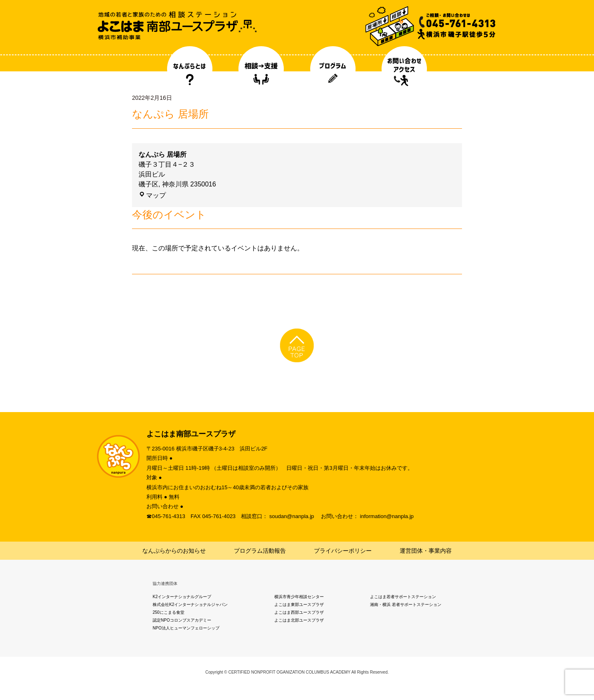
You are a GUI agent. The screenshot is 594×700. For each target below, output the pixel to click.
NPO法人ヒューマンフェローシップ (186, 628)
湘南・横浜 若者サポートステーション (406, 605)
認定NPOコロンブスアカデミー (182, 620)
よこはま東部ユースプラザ (299, 605)
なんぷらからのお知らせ (174, 551)
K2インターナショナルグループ (182, 597)
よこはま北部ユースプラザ (299, 620)
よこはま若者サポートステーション (403, 597)
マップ (152, 195)
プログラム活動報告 (260, 551)
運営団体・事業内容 (426, 551)
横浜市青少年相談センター (299, 597)
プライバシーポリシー (343, 551)
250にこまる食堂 (169, 612)
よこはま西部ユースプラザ (299, 612)
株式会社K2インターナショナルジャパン (190, 605)
